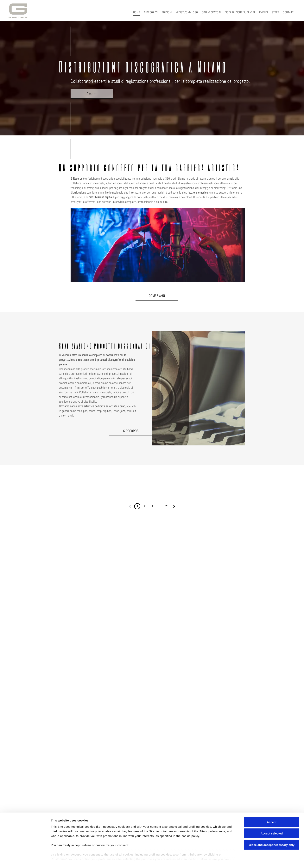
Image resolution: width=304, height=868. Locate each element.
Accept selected (272, 823)
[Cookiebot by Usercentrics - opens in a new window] (25, 860)
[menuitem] (137, 12)
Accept (272, 811)
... (159, 506)
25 (167, 506)
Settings (197, 860)
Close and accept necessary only (272, 834)
